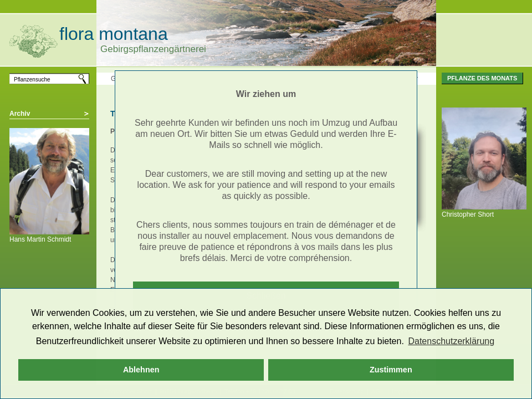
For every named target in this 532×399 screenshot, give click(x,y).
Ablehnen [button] (141, 370)
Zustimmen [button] (391, 370)
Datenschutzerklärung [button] (451, 341)
